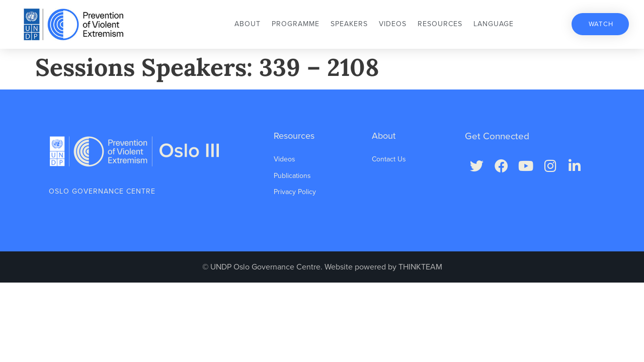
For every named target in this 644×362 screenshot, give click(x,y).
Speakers (349, 24)
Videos (393, 24)
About (248, 24)
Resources (440, 24)
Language (494, 24)
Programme (296, 24)
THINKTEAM (420, 267)
